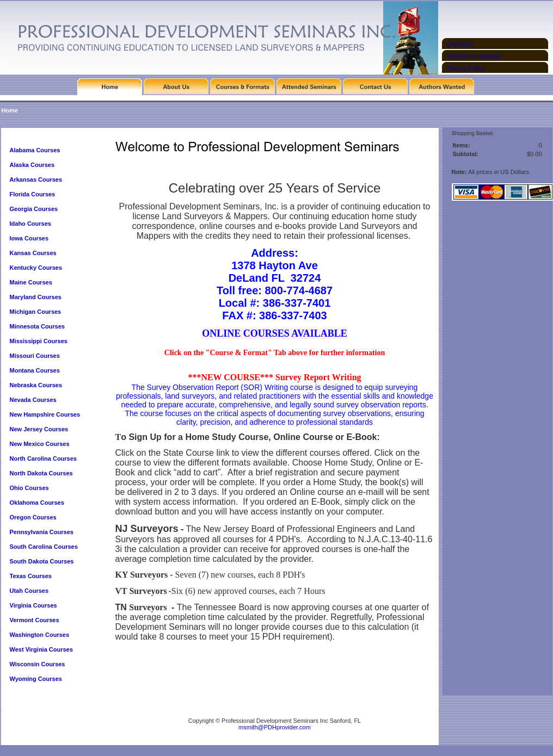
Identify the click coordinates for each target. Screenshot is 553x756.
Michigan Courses (36, 312)
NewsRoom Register (475, 56)
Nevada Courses (33, 400)
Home (10, 110)
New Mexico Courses (40, 444)
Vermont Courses (35, 620)
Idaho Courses (30, 224)
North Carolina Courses (43, 458)
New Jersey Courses (39, 429)
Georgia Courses (34, 209)
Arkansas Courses (36, 179)
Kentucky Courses (36, 268)
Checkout (460, 44)
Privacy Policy (466, 68)
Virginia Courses (34, 605)
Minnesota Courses (37, 326)
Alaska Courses (33, 165)
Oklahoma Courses (37, 503)
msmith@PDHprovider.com (275, 727)
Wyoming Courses (36, 679)
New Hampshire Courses (45, 414)
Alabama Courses (35, 150)
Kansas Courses (33, 253)
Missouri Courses (35, 356)
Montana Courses (35, 370)
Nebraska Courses (36, 385)
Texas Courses (31, 576)
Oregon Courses (33, 517)
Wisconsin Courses (38, 664)
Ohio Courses (29, 488)
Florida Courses (33, 194)
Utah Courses (29, 591)
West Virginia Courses (41, 649)
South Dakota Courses (42, 561)
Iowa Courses (29, 238)
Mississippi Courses (39, 341)
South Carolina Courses (44, 547)
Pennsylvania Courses (42, 532)
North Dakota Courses (41, 473)
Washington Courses (40, 635)
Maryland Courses (36, 297)
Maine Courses (31, 282)
